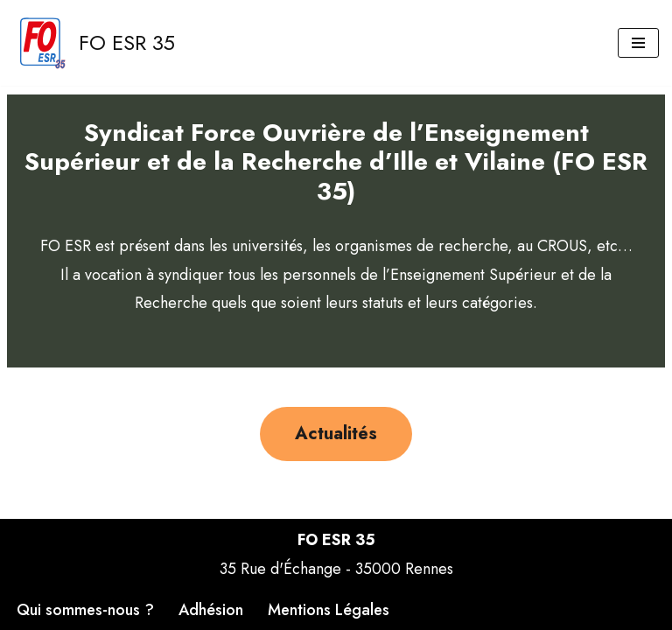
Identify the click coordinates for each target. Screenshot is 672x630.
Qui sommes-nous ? (85, 610)
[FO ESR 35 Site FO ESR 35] (94, 43)
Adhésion (211, 610)
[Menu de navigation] (638, 43)
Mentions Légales (329, 610)
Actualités (336, 434)
